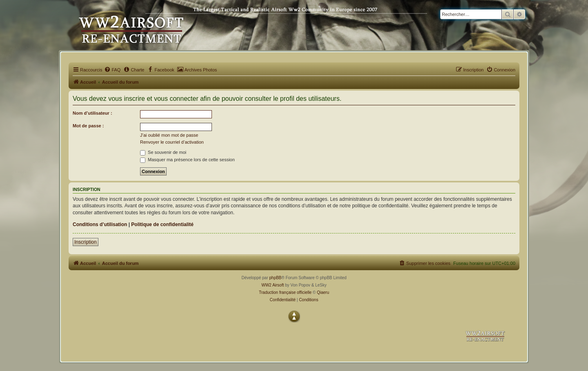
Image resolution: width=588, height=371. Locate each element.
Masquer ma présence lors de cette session (187, 160)
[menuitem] (112, 70)
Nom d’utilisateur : (92, 113)
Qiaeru (323, 292)
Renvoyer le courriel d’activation (172, 142)
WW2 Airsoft (273, 285)
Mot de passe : (88, 126)
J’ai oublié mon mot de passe (169, 135)
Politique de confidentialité (162, 224)
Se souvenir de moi (163, 152)
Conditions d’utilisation (100, 224)
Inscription (86, 242)
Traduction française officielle (285, 292)
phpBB (275, 278)
